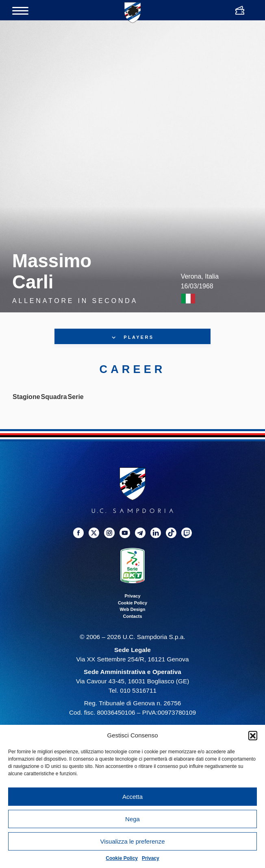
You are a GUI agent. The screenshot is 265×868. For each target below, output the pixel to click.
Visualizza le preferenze (133, 841)
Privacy (151, 858)
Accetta (132, 797)
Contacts (132, 616)
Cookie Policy (122, 858)
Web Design (133, 609)
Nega (132, 819)
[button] (253, 735)
